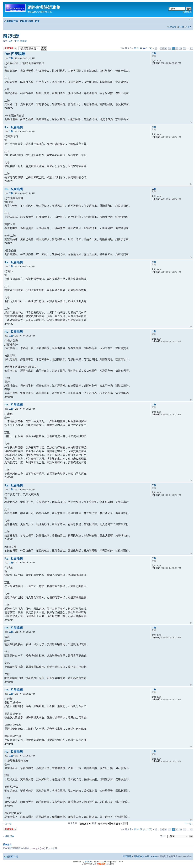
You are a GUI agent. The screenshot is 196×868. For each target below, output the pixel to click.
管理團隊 (127, 856)
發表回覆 (10, 48)
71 (191, 48)
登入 (189, 27)
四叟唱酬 (11, 36)
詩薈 (37, 21)
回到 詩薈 (9, 836)
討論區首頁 (12, 21)
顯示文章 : (80, 823)
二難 (11, 58)
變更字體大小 (189, 20)
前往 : (163, 836)
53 (169, 48)
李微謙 (23, 41)
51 (162, 48)
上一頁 (8, 824)
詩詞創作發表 (27, 21)
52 (166, 48)
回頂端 (191, 122)
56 (181, 48)
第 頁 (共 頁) (143, 48)
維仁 (11, 41)
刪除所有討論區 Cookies (146, 856)
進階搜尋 (187, 12)
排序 (101, 823)
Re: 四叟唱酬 (15, 54)
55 (177, 48)
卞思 (17, 41)
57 (184, 48)
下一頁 (188, 824)
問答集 (173, 27)
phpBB (88, 862)
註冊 (182, 27)
